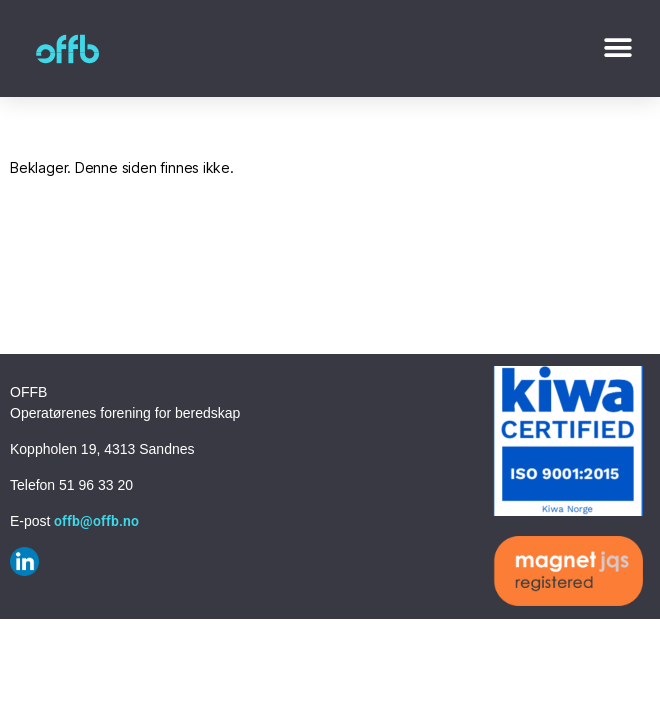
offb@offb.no (96, 521)
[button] (617, 48)
